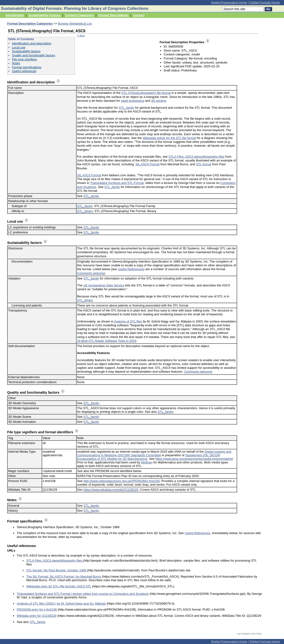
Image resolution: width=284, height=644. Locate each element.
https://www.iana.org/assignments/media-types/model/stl (194, 459)
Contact (139, 15)
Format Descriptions (114, 15)
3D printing (159, 101)
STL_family (126, 108)
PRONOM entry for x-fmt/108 (37, 609)
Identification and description (32, 43)
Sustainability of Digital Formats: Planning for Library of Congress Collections (75, 8)
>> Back (81, 36)
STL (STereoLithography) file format (146, 93)
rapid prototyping (132, 101)
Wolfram (147, 462)
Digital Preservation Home (229, 3)
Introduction (15, 15)
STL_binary (85, 211)
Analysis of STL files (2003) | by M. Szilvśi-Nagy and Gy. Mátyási (61, 604)
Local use (19, 47)
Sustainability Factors (44, 15)
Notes (16, 63)
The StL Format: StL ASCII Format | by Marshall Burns (64, 577)
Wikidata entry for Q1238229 (36, 616)
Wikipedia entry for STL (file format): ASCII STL (59, 586)
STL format (204, 164)
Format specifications (27, 67)
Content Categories (79, 15)
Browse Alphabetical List (75, 24)
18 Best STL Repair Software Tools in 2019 (107, 341)
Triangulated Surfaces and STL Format (117, 183)
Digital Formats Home (265, 3)
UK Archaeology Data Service (104, 285)
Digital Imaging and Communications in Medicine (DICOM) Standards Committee (154, 453)
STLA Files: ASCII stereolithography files (196, 157)
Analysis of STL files (128, 321)
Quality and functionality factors (34, 55)
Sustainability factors (26, 51)
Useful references (24, 71)
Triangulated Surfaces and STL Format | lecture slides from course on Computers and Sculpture (83, 594)
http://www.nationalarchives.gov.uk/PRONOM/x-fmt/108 (122, 481)
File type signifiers (24, 59)
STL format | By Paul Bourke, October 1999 (57, 570)
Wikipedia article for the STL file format (169, 138)
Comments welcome (91, 273)
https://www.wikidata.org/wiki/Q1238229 (111, 490)
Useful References (131, 269)
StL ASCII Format (148, 164)
